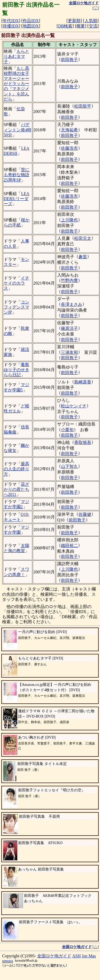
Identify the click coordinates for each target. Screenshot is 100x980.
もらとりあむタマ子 (16, 56)
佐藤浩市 (69, 148)
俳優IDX (11, 26)
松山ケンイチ (74, 406)
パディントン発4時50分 (18, 130)
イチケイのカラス (16, 283)
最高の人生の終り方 (16, 469)
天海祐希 (69, 130)
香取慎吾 (83, 442)
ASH (77, 956)
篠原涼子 (69, 328)
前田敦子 (69, 60)
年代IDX (11, 21)
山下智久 (69, 466)
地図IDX (31, 26)
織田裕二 (69, 546)
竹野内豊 (69, 280)
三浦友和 (69, 352)
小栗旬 (67, 430)
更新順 (74, 21)
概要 (81, 26)
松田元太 (83, 238)
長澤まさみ (72, 304)
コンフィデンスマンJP (16, 307)
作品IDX (31, 21)
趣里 (83, 257)
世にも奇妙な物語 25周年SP (17, 175)
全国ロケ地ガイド (54, 956)
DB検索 (65, 26)
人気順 (91, 21)
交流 (93, 26)
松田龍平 (83, 106)
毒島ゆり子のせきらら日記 (16, 370)
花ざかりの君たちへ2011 (16, 489)
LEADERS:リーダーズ (17, 199)
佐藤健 (85, 514)
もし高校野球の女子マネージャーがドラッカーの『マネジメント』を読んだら (16, 84)
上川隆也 (69, 220)
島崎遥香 (83, 382)
